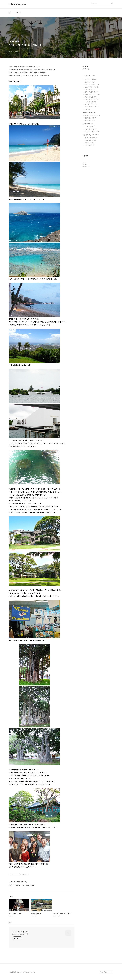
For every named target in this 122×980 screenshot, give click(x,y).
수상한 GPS (90, 82)
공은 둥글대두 (90, 145)
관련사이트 (103, 972)
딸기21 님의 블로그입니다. (20, 934)
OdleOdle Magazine (17, 4)
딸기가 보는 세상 (90, 79)
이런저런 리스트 (91, 129)
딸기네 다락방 (90, 140)
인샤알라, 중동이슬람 (93, 99)
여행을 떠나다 (90, 143)
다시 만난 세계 (90, 89)
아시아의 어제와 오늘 (93, 94)
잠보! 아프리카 (91, 104)
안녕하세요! (86, 69)
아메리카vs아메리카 (92, 107)
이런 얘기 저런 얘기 (91, 135)
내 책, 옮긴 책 (90, 127)
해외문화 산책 (90, 120)
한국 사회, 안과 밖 (92, 92)
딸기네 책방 (88, 124)
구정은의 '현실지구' (92, 85)
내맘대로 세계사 (89, 112)
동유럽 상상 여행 (91, 118)
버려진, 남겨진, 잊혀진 (93, 115)
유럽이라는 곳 (90, 102)
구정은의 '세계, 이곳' (92, 87)
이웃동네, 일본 (91, 97)
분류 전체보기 (89, 76)
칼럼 (87, 109)
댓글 (10, 922)
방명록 (19, 13)
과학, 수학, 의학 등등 (93, 131)
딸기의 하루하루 (91, 138)
